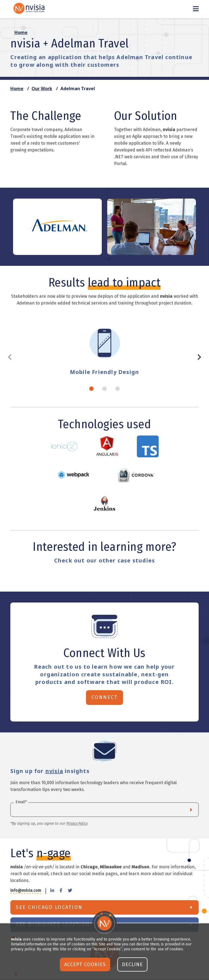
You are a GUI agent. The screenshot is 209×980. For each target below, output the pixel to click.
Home (17, 89)
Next (197, 357)
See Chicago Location (49, 907)
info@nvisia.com (26, 891)
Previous (12, 357)
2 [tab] (104, 389)
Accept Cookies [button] (85, 964)
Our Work (42, 89)
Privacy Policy (77, 824)
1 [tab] (91, 389)
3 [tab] (118, 389)
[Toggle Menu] (196, 9)
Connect (105, 697)
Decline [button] (132, 964)
